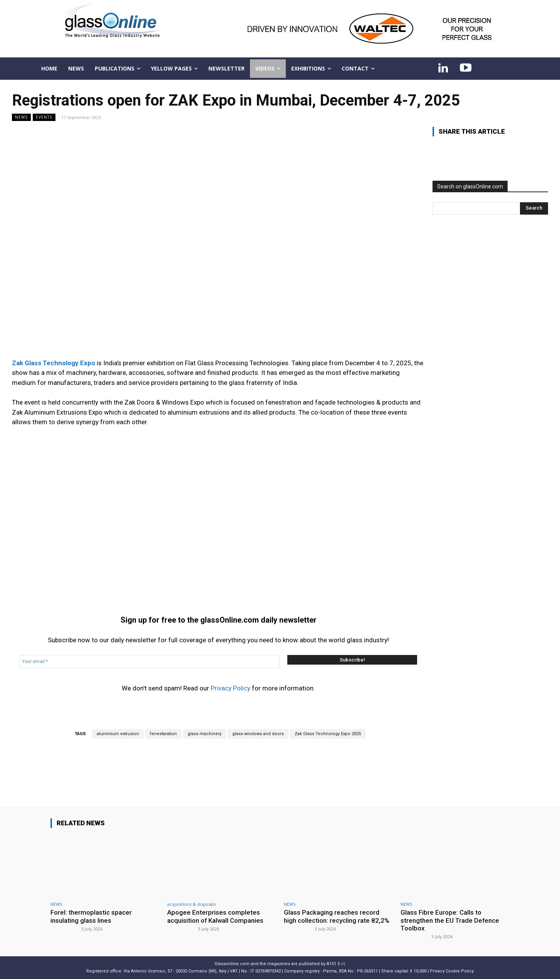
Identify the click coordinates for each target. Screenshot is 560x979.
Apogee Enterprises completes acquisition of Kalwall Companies (216, 916)
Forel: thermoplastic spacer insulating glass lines (91, 916)
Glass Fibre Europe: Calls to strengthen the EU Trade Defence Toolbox (450, 920)
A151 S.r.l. (336, 964)
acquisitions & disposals (191, 904)
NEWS (21, 117)
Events (44, 117)
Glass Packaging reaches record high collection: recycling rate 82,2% (337, 916)
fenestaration (163, 734)
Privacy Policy (231, 688)
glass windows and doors (258, 734)
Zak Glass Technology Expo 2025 (328, 734)
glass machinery (205, 734)
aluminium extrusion (118, 734)
